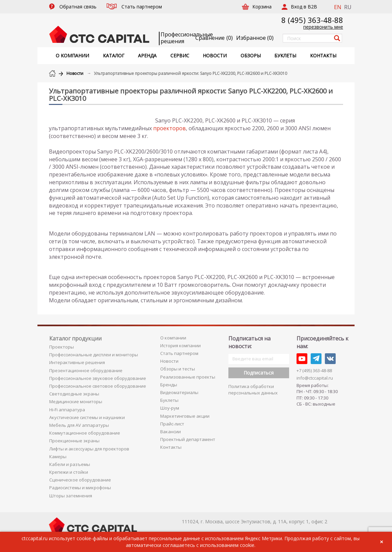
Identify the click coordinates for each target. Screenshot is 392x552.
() (255, 38)
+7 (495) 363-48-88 (314, 370)
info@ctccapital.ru (315, 378)
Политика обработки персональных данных (253, 390)
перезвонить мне (323, 27)
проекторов (170, 128)
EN (338, 7)
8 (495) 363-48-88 (312, 20)
